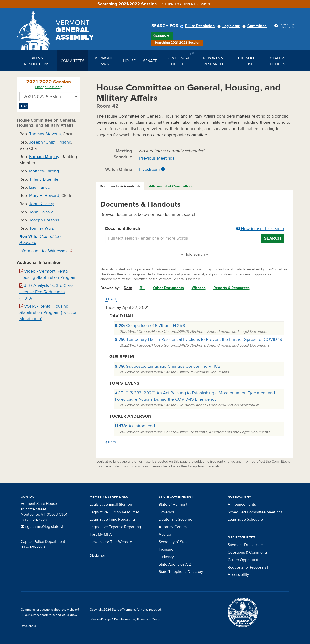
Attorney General (173, 527)
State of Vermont (173, 505)
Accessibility (238, 575)
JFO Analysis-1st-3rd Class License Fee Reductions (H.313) (46, 292)
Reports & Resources (232, 288)
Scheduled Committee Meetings (255, 512)
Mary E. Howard (44, 196)
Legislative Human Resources (115, 512)
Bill (143, 288)
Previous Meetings (157, 158)
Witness (199, 288)
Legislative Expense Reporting (115, 527)
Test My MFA (101, 534)
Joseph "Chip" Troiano (50, 142)
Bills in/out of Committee (170, 186)
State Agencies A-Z (175, 564)
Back (111, 299)
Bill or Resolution (198, 26)
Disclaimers (254, 545)
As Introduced (135, 426)
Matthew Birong (44, 171)
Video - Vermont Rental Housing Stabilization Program (48, 274)
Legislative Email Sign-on (111, 505)
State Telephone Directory (181, 572)
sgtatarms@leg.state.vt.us (44, 527)
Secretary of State (174, 542)
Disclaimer (97, 556)
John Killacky (42, 204)
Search (162, 36)
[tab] (120, 186)
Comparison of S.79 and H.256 (150, 326)
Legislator (229, 26)
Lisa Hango (40, 187)
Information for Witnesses (46, 251)
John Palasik (41, 212)
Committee (255, 26)
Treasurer (167, 549)
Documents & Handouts (120, 186)
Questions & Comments (248, 552)
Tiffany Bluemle (44, 179)
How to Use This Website (111, 542)
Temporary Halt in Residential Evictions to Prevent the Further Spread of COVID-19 (199, 339)
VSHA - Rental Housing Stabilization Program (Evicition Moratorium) (48, 312)
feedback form (45, 615)
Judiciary (166, 557)
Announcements (242, 505)
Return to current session (185, 4)
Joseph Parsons (44, 220)
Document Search (195, 229)
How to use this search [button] (260, 229)
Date (128, 288)
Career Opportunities (245, 560)
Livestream (150, 169)
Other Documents (168, 288)
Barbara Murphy (44, 157)
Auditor (165, 534)
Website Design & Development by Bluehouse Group (125, 620)
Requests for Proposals (247, 567)
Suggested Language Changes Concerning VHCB (168, 366)
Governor (167, 512)
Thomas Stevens (45, 134)
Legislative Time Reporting (112, 519)
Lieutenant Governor (176, 519)
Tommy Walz (41, 228)
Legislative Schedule (245, 519)
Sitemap (235, 545)
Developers (28, 626)
